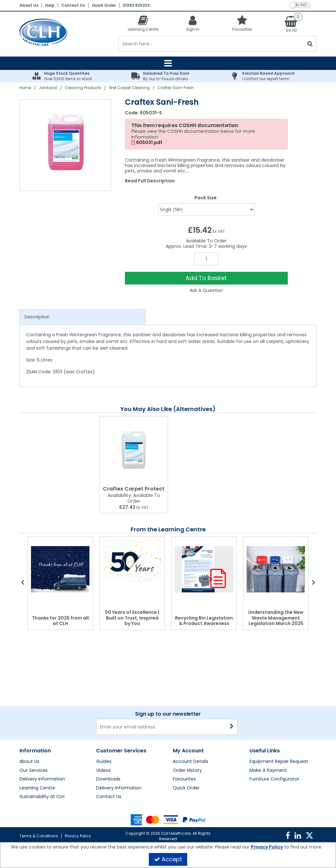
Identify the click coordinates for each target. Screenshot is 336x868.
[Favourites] (242, 23)
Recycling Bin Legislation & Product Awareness (204, 621)
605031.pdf (147, 143)
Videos (103, 771)
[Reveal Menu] (168, 63)
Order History (187, 771)
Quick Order (104, 5)
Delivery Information (42, 779)
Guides (104, 762)
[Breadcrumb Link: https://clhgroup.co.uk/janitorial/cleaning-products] (83, 88)
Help (50, 5)
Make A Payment (268, 771)
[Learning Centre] (143, 23)
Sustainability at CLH (42, 797)
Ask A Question (206, 290)
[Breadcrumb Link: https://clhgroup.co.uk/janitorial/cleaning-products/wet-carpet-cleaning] (129, 88)
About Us (29, 5)
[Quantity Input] (206, 259)
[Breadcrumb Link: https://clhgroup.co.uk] (25, 88)
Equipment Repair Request (279, 762)
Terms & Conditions (39, 836)
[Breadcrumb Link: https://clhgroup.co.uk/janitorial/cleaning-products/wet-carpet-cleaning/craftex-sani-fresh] (176, 88)
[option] (66, 145)
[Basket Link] (292, 24)
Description (37, 317)
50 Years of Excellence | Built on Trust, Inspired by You (132, 618)
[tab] (83, 317)
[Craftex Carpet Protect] (134, 450)
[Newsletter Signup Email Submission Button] (232, 727)
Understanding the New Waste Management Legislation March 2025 (276, 618)
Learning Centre (37, 788)
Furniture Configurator (274, 779)
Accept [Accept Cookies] (168, 859)
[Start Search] (310, 44)
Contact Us (73, 5)
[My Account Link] (193, 23)
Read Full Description (150, 181)
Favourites (184, 779)
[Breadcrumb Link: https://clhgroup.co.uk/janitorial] (48, 88)
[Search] (211, 44)
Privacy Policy (78, 836)
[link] (288, 836)
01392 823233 (136, 5)
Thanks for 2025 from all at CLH (60, 621)
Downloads (108, 779)
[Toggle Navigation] (168, 63)
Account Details (191, 762)
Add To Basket (206, 278)
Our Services (34, 771)
